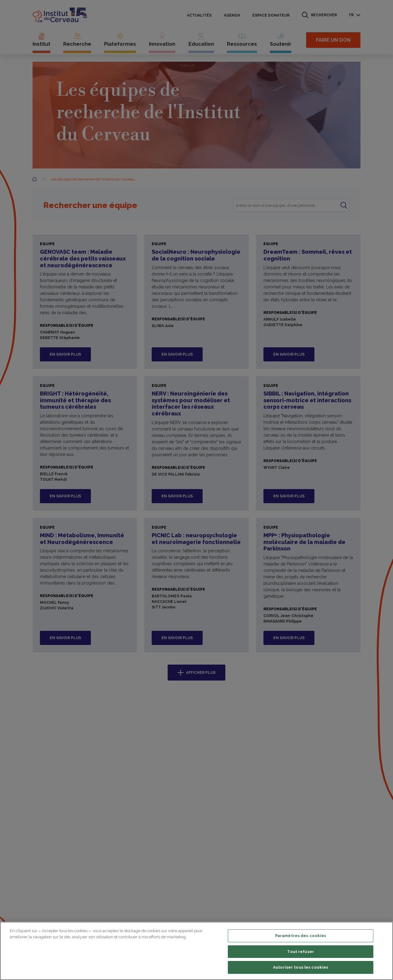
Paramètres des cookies (301, 936)
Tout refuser (301, 952)
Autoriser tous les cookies (301, 967)
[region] (196, 951)
